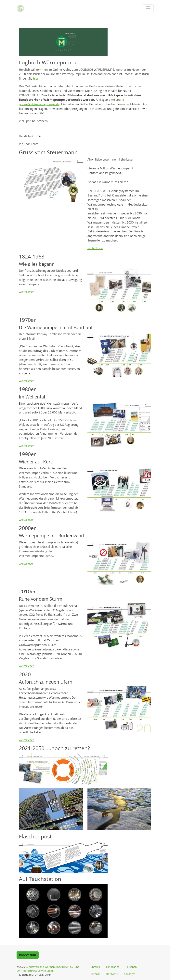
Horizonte (112, 974)
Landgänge (113, 967)
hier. (36, 78)
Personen (131, 967)
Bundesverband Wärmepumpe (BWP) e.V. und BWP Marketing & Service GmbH (48, 969)
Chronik (95, 967)
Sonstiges (130, 974)
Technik (95, 974)
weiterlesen (95, 248)
